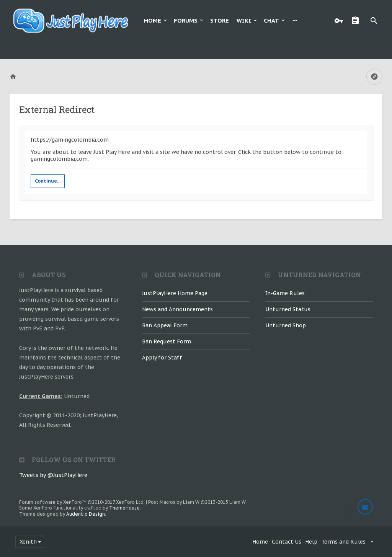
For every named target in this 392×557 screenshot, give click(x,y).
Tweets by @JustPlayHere (53, 475)
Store (220, 20)
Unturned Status (288, 309)
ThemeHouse (124, 508)
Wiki (244, 20)
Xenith (28, 542)
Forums (186, 20)
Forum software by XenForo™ (82, 502)
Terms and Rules (343, 542)
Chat (271, 20)
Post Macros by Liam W (197, 502)
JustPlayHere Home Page (175, 293)
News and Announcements (177, 309)
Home (153, 20)
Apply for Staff (162, 358)
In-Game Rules (285, 293)
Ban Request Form (167, 341)
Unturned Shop (286, 325)
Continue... (48, 181)
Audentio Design (86, 514)
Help (311, 542)
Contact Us (287, 542)
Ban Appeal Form (165, 325)
